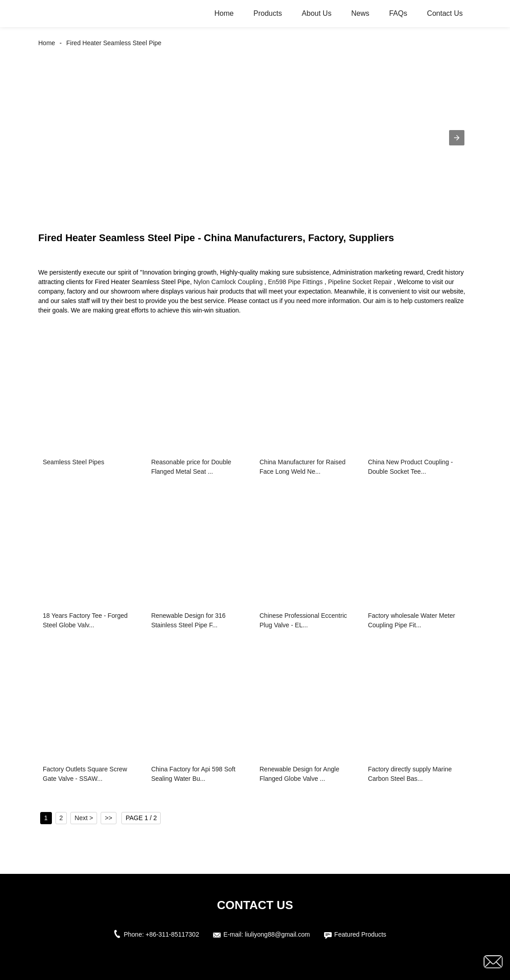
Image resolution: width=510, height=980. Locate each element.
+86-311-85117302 (172, 934)
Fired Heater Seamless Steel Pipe (114, 43)
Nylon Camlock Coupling (228, 282)
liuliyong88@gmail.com (278, 934)
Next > (84, 818)
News (360, 13)
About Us (317, 13)
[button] (457, 138)
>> (108, 818)
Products (268, 13)
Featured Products (360, 934)
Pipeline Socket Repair (360, 282)
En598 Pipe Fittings (295, 282)
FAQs (398, 13)
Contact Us (445, 13)
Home (224, 13)
